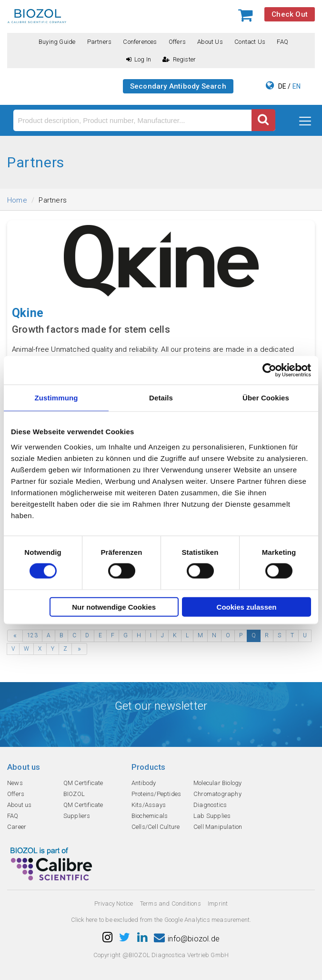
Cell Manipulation (218, 827)
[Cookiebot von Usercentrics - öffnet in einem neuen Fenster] (269, 370)
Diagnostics (210, 805)
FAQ (282, 42)
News (15, 783)
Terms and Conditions (171, 903)
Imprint (218, 903)
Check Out (290, 14)
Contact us (250, 42)
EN (297, 86)
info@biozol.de (187, 939)
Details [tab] (161, 398)
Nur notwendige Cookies (114, 607)
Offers (177, 42)
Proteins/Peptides (156, 794)
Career (17, 827)
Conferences (140, 42)
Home (17, 200)
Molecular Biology (217, 783)
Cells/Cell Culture (156, 827)
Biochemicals (150, 816)
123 (32, 635)
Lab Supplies (212, 816)
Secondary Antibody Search (178, 86)
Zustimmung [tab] (56, 398)
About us (210, 42)
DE (282, 86)
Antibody (144, 783)
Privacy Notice (114, 903)
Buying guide (57, 42)
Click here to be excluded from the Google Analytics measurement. (161, 920)
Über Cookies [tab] (266, 398)
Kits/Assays (149, 805)
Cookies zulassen (247, 607)
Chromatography (217, 794)
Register (179, 59)
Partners (100, 42)
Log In (139, 59)
